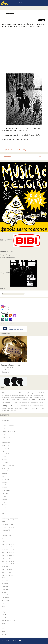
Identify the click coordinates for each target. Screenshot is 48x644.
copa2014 (5, 460)
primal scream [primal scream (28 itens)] (34, 402)
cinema (4, 457)
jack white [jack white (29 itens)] (21, 397)
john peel (4, 505)
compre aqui (5, 273)
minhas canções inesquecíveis (10, 519)
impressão (5, 499)
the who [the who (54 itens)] (42, 408)
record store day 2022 (8, 569)
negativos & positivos (7, 524)
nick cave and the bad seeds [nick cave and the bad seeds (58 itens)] (35, 399)
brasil (3, 451)
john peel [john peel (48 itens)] (34, 397)
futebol (32, 150)
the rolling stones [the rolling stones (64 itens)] (35, 408)
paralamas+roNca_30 (8, 527)
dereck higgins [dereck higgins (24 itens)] (27, 395)
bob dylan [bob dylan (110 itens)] (19, 393)
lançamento (5, 510)
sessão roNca (5, 600)
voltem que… (5, 631)
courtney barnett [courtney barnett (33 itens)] (6, 395)
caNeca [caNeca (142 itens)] (41, 393)
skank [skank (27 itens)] (15, 408)
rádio (3, 541)
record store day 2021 (8, 567)
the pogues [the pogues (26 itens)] (27, 408)
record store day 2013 (8, 544)
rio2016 (4, 578)
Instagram (6, 306)
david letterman (6, 462)
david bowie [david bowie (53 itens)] (20, 395)
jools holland (5, 507)
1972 (3, 429)
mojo (3, 522)
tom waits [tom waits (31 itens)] (4, 410)
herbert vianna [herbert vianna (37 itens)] (15, 397)
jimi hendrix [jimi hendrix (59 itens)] (27, 397)
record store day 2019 (8, 561)
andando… (7, 157)
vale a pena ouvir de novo (9, 620)
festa (3, 476)
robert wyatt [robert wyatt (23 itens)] (37, 406)
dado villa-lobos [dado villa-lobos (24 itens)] (13, 395)
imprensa (4, 496)
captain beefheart (7, 454)
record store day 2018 (8, 558)
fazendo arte (5, 468)
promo (4, 538)
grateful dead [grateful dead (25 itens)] (8, 397)
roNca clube (5, 581)
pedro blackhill (6, 530)
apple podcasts (6, 443)
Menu (46, 3)
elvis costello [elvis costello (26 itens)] (38, 395)
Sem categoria (6, 598)
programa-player (6, 536)
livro (3, 513)
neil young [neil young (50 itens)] (20, 399)
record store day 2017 (8, 555)
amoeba (4, 440)
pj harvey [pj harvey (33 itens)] (28, 402)
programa (5, 533)
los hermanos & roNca (8, 516)
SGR (3, 603)
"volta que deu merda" (8, 426)
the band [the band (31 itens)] (19, 408)
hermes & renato (6, 491)
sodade (4, 609)
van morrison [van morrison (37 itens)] (10, 410)
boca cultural (5, 448)
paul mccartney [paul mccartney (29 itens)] (22, 402)
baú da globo (6, 445)
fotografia (26, 150)
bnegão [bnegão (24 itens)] (14, 393)
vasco (3, 623)
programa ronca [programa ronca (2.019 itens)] (11, 405)
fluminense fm (6, 479)
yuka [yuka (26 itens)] (15, 410)
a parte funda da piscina (9, 431)
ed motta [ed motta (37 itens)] (33, 395)
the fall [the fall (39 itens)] (23, 408)
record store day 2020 (8, 564)
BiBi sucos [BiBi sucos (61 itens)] (5, 393)
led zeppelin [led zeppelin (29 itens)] (39, 397)
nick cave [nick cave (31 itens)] (25, 400)
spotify (4, 612)
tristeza (37, 150)
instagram (5, 502)
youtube (42, 150)
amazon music (6, 437)
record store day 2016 (8, 553)
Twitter (5, 309)
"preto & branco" (6, 423)
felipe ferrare (5, 474)
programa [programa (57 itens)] (40, 402)
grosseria (4, 488)
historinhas (5, 493)
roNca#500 (5, 586)
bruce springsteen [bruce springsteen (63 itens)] (33, 393)
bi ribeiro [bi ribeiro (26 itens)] (10, 393)
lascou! (42, 157)
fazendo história (6, 471)
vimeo (3, 626)
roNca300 (5, 592)
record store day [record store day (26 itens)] (24, 406)
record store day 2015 (8, 550)
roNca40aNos (6, 595)
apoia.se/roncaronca (25, 4)
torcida (4, 615)
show (3, 606)
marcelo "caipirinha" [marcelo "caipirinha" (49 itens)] (11, 399)
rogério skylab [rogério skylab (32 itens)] (10, 408)
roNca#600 (5, 589)
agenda (4, 434)
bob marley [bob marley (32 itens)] (25, 393)
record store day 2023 (8, 572)
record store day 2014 (8, 547)
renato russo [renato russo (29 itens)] (31, 406)
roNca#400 (5, 584)
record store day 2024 (8, 575)
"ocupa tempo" (6, 420)
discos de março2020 (8, 465)
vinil (3, 629)
